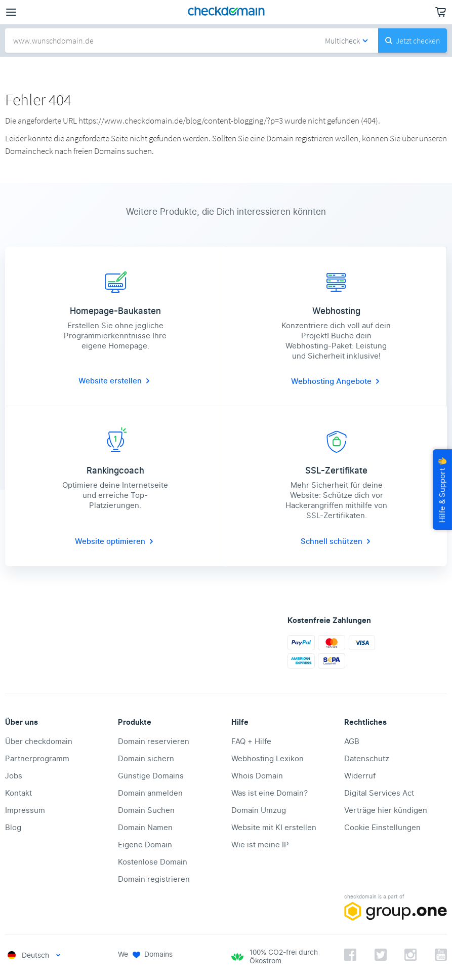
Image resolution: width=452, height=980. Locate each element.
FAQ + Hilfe (251, 741)
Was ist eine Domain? (270, 793)
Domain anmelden (150, 793)
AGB (352, 741)
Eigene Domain (145, 845)
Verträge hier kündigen (386, 810)
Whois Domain (257, 776)
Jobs (14, 776)
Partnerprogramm (37, 759)
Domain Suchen (146, 810)
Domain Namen (145, 828)
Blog (13, 828)
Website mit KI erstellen (274, 828)
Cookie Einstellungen (382, 828)
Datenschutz (367, 759)
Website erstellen (115, 381)
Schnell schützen (337, 541)
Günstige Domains (151, 776)
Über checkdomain (39, 741)
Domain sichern (146, 759)
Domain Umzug (259, 810)
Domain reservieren (154, 741)
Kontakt (18, 793)
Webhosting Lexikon (268, 759)
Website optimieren (115, 541)
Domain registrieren (154, 879)
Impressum (25, 810)
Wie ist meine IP (260, 845)
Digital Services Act (379, 793)
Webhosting (314, 381)
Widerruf (360, 776)
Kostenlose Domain (153, 862)
